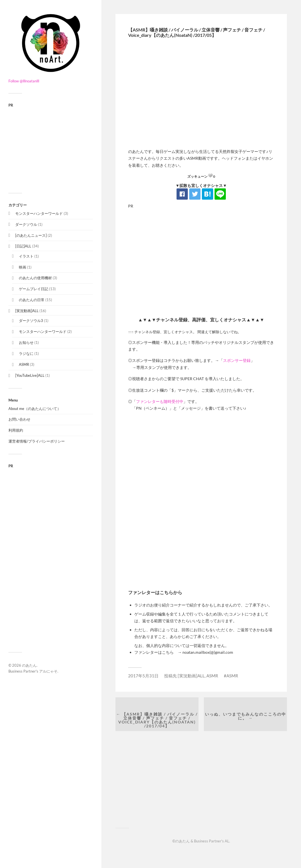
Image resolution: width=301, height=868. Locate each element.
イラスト (26, 256)
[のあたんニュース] (31, 235)
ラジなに (26, 353)
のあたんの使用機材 (35, 278)
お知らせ (26, 342)
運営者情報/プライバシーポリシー (37, 441)
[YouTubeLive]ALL (30, 375)
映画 (23, 267)
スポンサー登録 (237, 360)
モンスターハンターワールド (39, 213)
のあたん (29, 665)
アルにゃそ (48, 671)
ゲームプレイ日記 (34, 289)
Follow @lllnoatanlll (24, 81)
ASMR (24, 364)
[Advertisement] (51, 146)
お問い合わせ (19, 419)
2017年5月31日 (143, 676)
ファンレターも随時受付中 (160, 401)
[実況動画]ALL (27, 311)
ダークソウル (26, 224)
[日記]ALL (23, 246)
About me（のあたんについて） (35, 409)
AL (227, 841)
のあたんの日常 (32, 300)
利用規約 (16, 430)
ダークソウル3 (31, 321)
